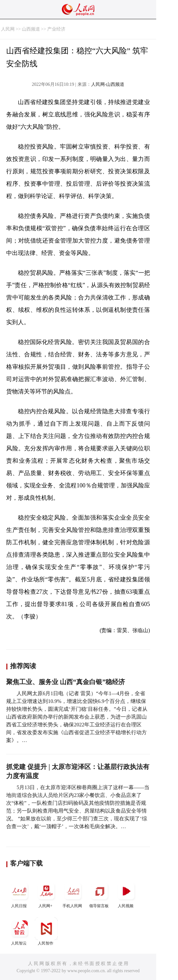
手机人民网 (73, 894)
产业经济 (56, 29)
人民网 (8, 29)
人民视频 (126, 894)
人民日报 (20, 894)
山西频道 (31, 29)
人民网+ (46, 894)
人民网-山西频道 (108, 84)
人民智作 (46, 931)
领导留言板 (100, 894)
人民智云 (20, 931)
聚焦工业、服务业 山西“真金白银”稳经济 (66, 682)
